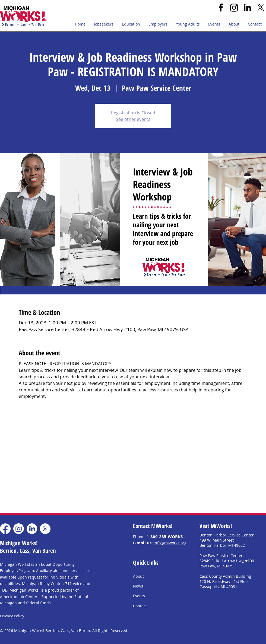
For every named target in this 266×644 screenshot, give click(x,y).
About (138, 576)
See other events (133, 119)
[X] (261, 7)
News (138, 586)
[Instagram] (234, 7)
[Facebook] (221, 7)
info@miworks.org (170, 543)
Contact (140, 606)
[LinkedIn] (247, 7)
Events (139, 596)
